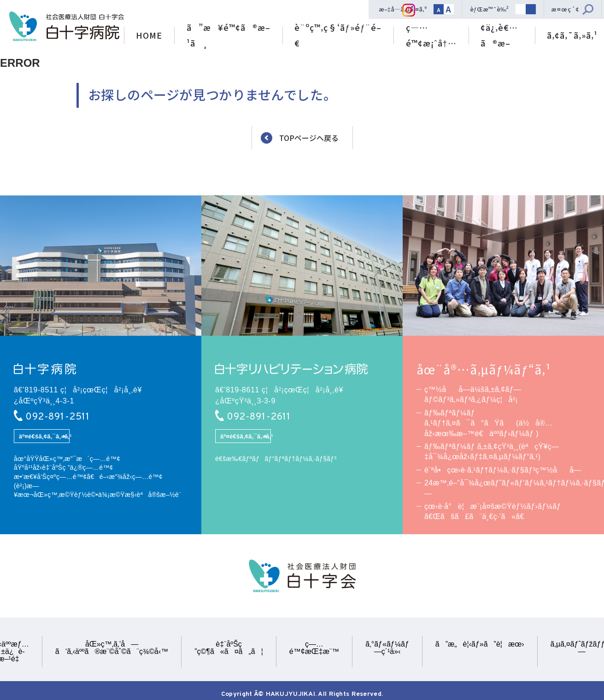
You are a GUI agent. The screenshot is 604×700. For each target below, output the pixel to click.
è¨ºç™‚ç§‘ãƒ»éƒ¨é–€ (338, 35)
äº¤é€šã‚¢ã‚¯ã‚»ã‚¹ (44, 436)
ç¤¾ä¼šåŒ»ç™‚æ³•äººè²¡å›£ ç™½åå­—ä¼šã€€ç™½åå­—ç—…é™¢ (67, 26)
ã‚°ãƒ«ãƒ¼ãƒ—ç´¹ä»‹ (387, 648)
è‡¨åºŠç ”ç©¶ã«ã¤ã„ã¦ (229, 648)
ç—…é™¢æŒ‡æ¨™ (314, 648)
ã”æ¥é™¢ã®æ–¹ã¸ (229, 35)
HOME (149, 35)
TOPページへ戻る (309, 138)
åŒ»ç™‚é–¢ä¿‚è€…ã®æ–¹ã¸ (502, 29)
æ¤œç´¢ (565, 9)
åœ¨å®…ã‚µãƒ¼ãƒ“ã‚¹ (484, 369)
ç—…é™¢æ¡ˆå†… (431, 35)
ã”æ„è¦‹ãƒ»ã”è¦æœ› (480, 644)
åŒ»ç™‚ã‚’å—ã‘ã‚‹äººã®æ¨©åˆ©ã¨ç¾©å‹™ (112, 648)
